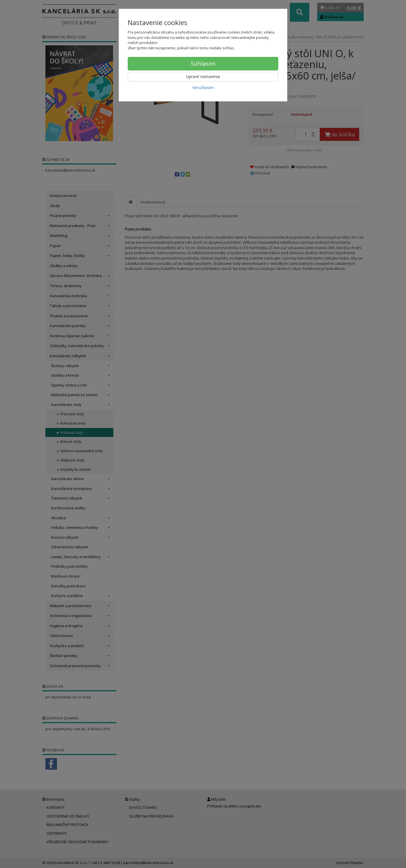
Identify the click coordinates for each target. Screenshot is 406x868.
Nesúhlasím (203, 87)
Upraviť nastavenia (203, 76)
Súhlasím (203, 64)
